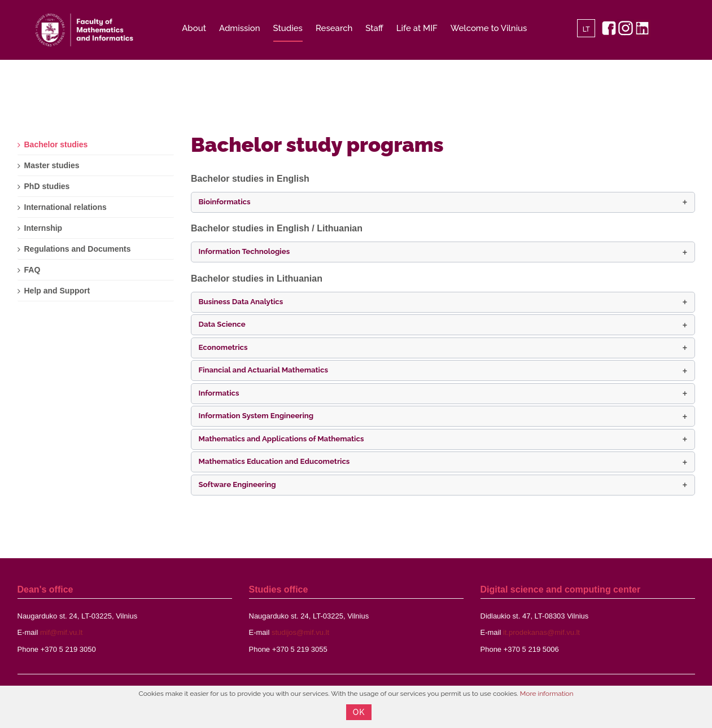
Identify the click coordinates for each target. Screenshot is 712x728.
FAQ (32, 270)
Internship (43, 228)
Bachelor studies (56, 144)
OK (359, 712)
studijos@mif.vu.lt (300, 632)
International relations (65, 207)
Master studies (52, 165)
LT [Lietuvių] (586, 29)
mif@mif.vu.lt (61, 632)
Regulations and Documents (78, 249)
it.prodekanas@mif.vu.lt (541, 632)
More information (547, 694)
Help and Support (57, 291)
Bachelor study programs (317, 144)
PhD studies (47, 186)
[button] (443, 202)
